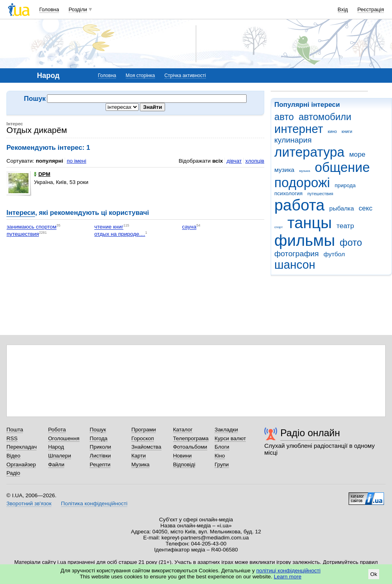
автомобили (325, 117)
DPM (42, 174)
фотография (297, 254)
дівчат (234, 161)
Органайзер (21, 465)
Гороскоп (143, 438)
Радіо (13, 473)
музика (284, 170)
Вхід (343, 9)
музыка (305, 171)
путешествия (320, 194)
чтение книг (109, 227)
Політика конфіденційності (94, 503)
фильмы (305, 240)
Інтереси (21, 213)
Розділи (78, 9)
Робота (57, 430)
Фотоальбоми (190, 447)
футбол (334, 254)
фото (351, 243)
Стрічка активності (185, 76)
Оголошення (64, 438)
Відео (13, 456)
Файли (56, 465)
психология (288, 193)
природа (345, 185)
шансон (295, 265)
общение (342, 167)
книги (347, 131)
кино (332, 131)
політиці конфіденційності (288, 571)
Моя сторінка (140, 76)
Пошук (98, 430)
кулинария (293, 140)
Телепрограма (191, 438)
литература (309, 152)
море (357, 154)
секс (365, 208)
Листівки (100, 456)
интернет (299, 129)
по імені (77, 161)
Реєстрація (371, 9)
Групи (222, 465)
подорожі (302, 183)
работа (299, 205)
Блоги (222, 447)
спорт (279, 227)
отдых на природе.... (120, 234)
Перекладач (21, 447)
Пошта (15, 430)
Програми (144, 430)
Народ (56, 447)
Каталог (183, 430)
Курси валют (230, 438)
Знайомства (146, 447)
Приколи (100, 447)
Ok (374, 574)
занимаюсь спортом (31, 227)
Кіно (220, 456)
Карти (139, 456)
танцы (310, 223)
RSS (12, 438)
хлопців (255, 161)
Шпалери (60, 456)
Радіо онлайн (310, 433)
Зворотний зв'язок (29, 503)
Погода (98, 438)
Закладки (226, 430)
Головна (49, 9)
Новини (183, 456)
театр (345, 226)
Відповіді (184, 465)
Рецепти (100, 465)
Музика (140, 465)
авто (284, 117)
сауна (189, 227)
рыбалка (342, 208)
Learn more (288, 577)
